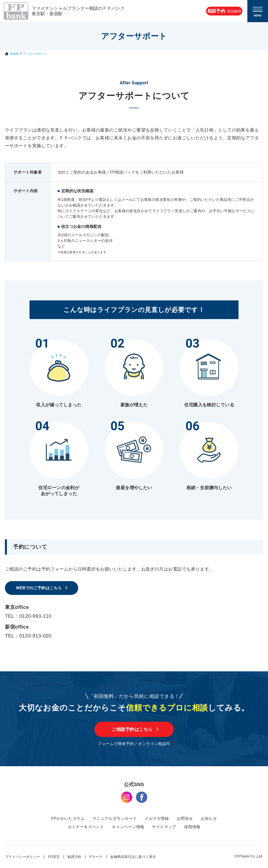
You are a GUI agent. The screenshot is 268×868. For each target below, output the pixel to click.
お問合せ (185, 818)
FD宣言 (54, 857)
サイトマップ (164, 827)
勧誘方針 (75, 857)
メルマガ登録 (157, 818)
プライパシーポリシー (23, 857)
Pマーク (96, 857)
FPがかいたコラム (68, 818)
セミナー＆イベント (86, 827)
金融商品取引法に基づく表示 (133, 857)
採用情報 (192, 827)
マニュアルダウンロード (115, 818)
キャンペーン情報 (128, 827)
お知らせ (209, 818)
